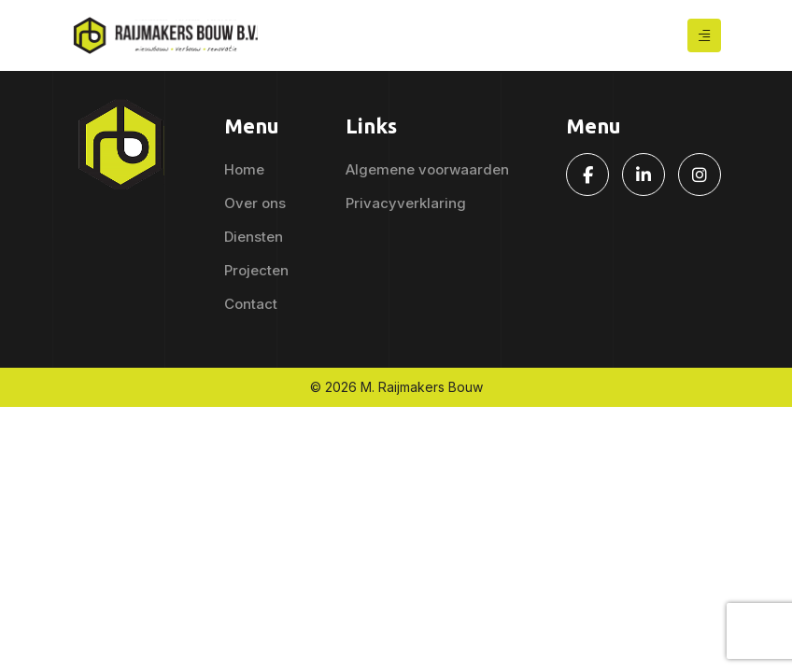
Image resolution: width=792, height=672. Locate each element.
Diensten (254, 237)
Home (244, 169)
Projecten (256, 270)
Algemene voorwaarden (427, 169)
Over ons (255, 203)
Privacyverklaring (406, 203)
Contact (251, 304)
